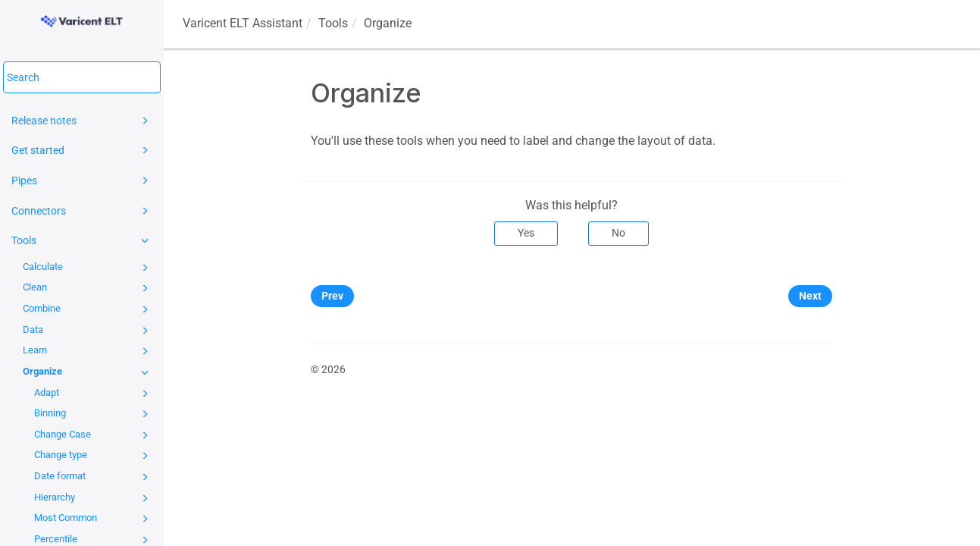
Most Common (94, 519)
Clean (88, 288)
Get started (82, 150)
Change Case (94, 435)
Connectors (82, 211)
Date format (94, 477)
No (618, 233)
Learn (88, 351)
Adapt (94, 394)
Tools (82, 240)
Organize (88, 372)
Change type (94, 456)
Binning (94, 414)
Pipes (82, 180)
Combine (88, 309)
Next (810, 296)
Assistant (243, 23)
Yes (526, 233)
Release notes (82, 121)
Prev (332, 296)
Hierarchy (94, 498)
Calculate (88, 268)
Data (88, 331)
